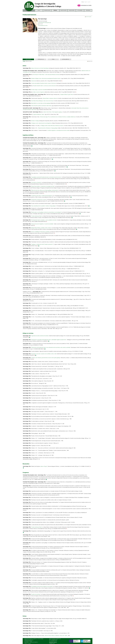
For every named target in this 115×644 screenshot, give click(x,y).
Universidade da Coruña (43, 26)
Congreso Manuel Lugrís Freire (66, 94)
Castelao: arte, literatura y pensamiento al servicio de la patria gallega (46, 358)
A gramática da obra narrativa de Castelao (40, 336)
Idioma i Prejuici (44, 466)
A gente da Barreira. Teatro (39, 114)
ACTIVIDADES (80, 10)
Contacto (55, 642)
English (86, 2)
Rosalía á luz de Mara (36, 594)
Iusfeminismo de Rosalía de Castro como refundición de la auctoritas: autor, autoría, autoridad (51, 347)
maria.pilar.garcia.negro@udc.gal (44, 23)
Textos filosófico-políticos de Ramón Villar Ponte (41, 106)
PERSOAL (55, 10)
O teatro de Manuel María (37, 216)
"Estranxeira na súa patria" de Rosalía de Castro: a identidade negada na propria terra (49, 340)
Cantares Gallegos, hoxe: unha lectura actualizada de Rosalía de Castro (46, 78)
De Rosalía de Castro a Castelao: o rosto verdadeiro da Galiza (44, 220)
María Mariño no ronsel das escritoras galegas (41, 103)
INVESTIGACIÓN (63, 10)
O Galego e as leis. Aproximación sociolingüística (41, 123)
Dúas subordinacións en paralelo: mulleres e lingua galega (43, 206)
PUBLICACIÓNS (72, 10)
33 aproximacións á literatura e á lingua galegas (48, 128)
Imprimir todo (90, 61)
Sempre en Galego (35, 121)
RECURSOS (88, 10)
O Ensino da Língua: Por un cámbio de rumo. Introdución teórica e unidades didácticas (57, 117)
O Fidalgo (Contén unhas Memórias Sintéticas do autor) (52, 126)
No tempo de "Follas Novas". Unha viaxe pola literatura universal (46, 75)
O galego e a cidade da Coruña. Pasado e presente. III (42, 244)
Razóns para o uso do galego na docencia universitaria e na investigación (46, 212)
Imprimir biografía (89, 17)
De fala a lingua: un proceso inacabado (39, 90)
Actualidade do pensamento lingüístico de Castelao (42, 587)
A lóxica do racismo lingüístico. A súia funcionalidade (42, 224)
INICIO (39, 10)
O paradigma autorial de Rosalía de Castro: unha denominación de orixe (46, 177)
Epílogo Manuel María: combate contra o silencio (41, 228)
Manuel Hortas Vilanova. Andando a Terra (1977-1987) (56, 636)
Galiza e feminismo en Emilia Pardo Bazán (40, 68)
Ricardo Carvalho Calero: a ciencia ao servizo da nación (44, 86)
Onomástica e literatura (36, 182)
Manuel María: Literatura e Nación (50, 98)
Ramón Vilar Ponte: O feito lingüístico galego (53, 112)
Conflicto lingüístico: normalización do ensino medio (58, 130)
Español (89, 2)
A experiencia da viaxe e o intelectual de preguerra (42, 196)
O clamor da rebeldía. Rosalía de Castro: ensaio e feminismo (44, 83)
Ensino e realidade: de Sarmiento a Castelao (40, 232)
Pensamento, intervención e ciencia (39, 200)
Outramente (34, 81)
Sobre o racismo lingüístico (39, 92)
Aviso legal (51, 642)
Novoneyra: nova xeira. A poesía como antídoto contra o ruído (44, 354)
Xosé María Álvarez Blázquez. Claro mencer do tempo (42, 101)
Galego (83, 2)
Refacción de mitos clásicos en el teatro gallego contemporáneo (45, 190)
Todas (24, 61)
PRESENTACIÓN (47, 10)
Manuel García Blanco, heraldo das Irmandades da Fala (43, 186)
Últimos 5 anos (29, 61)
